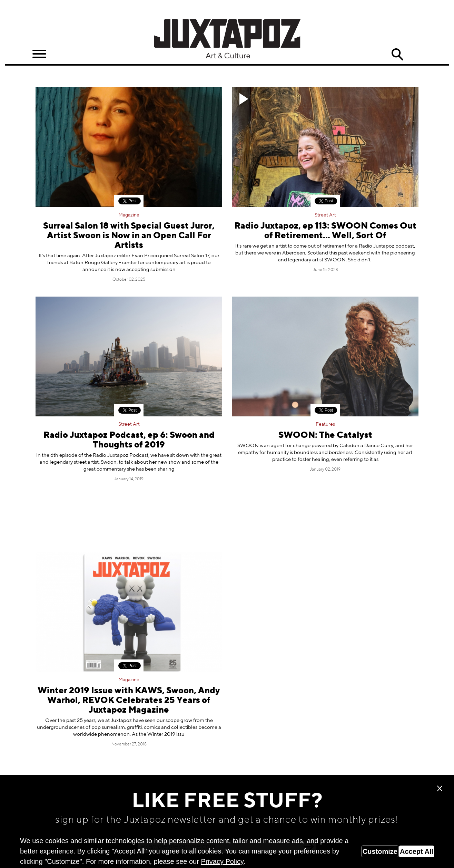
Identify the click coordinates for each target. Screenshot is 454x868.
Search (397, 55)
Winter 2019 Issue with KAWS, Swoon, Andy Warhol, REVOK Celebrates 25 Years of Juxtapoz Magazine (129, 701)
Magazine (129, 215)
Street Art (325, 215)
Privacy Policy (222, 861)
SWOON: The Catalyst (325, 436)
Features (325, 424)
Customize (380, 851)
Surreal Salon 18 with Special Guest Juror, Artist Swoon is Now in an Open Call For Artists (129, 236)
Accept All (417, 851)
